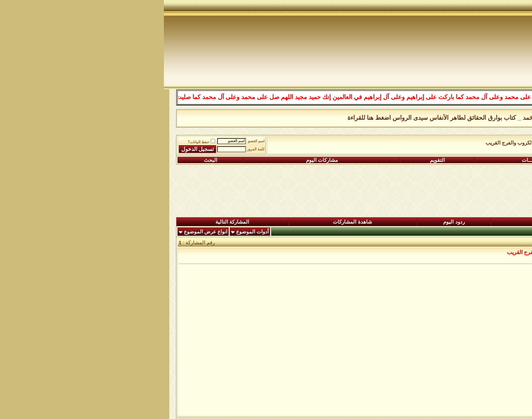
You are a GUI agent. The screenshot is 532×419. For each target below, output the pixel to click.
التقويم (273, 160)
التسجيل (474, 160)
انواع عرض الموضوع (42, 232)
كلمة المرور (92, 149)
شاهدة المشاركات (188, 222)
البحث (47, 160)
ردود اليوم (290, 222)
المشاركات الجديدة (394, 222)
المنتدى (490, 222)
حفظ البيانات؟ (38, 142)
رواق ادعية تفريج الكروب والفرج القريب (364, 143)
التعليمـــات (370, 160)
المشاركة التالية (68, 222)
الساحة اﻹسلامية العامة (436, 143)
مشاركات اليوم (158, 160)
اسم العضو (92, 141)
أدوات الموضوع (89, 232)
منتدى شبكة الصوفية (489, 143)
